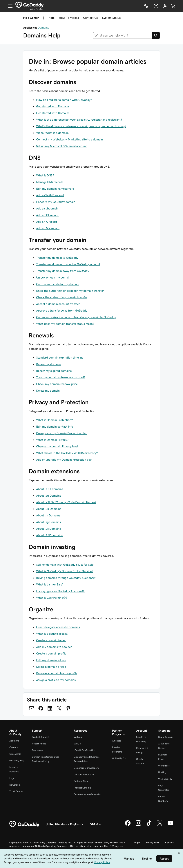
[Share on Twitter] (59, 708)
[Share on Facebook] (41, 708)
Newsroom (15, 785)
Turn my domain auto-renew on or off (60, 377)
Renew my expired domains (54, 371)
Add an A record (47, 222)
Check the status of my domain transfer (62, 297)
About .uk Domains (49, 509)
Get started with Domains (53, 106)
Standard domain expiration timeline (60, 357)
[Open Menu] (9, 6)
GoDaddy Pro (119, 758)
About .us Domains (48, 529)
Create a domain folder (51, 640)
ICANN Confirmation (85, 750)
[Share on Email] (32, 708)
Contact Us (90, 18)
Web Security (165, 779)
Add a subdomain (47, 208)
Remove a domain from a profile (57, 673)
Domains (43, 28)
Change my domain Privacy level (57, 446)
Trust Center (16, 791)
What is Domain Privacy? (52, 440)
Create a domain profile (51, 653)
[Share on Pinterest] (68, 708)
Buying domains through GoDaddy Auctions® (66, 578)
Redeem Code (81, 781)
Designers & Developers (86, 768)
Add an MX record (48, 228)
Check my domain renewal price (57, 384)
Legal (12, 778)
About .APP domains (49, 535)
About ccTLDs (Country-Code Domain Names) (66, 502)
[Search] (156, 35)
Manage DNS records (50, 182)
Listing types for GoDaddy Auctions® (60, 591)
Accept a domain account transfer (58, 304)
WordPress (164, 766)
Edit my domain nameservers (55, 189)
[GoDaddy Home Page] (25, 824)
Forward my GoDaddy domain (56, 202)
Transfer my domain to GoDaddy (57, 258)
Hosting (162, 772)
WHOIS (78, 744)
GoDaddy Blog (17, 761)
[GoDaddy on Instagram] (138, 825)
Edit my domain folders (51, 660)
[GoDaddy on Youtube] (170, 825)
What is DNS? (45, 175)
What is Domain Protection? (54, 420)
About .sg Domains (48, 522)
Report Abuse (39, 744)
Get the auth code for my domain (58, 284)
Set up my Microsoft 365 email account (61, 146)
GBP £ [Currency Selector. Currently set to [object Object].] (96, 824)
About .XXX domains (50, 489)
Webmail (78, 737)
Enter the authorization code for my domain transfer (70, 291)
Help (51, 18)
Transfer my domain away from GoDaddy (63, 271)
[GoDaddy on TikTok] (149, 825)
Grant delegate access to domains (58, 627)
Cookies (169, 843)
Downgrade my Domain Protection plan (62, 433)
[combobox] (122, 35)
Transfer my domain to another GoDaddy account (68, 264)
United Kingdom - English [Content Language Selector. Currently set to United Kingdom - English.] (65, 824)
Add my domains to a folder (54, 647)
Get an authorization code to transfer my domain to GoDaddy (76, 317)
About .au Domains (49, 496)
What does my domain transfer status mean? (65, 324)
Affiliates (117, 741)
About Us (14, 741)
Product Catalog (82, 788)
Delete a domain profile (51, 667)
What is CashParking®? (52, 598)
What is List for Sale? (50, 584)
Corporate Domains (84, 774)
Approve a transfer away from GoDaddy (62, 310)
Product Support (40, 737)
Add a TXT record (47, 215)
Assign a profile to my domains (56, 680)
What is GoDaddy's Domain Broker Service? (65, 571)
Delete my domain (48, 390)
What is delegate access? (52, 634)
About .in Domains (48, 515)
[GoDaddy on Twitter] (160, 825)
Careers (14, 747)
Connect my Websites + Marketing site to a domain (69, 139)
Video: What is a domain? (53, 133)
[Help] (156, 6)
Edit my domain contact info (55, 426)
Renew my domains (49, 364)
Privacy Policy (152, 843)
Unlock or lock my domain (53, 277)
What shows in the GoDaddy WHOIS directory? (67, 453)
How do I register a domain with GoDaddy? (64, 100)
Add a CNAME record (50, 195)
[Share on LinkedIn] (50, 708)
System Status (111, 18)
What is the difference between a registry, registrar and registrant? (79, 120)
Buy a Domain (165, 737)
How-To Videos (69, 18)
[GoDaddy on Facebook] (128, 825)
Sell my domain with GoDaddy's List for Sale (65, 565)
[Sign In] (165, 6)
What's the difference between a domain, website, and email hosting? (81, 126)
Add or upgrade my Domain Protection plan (64, 460)
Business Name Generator (88, 794)
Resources (37, 750)
